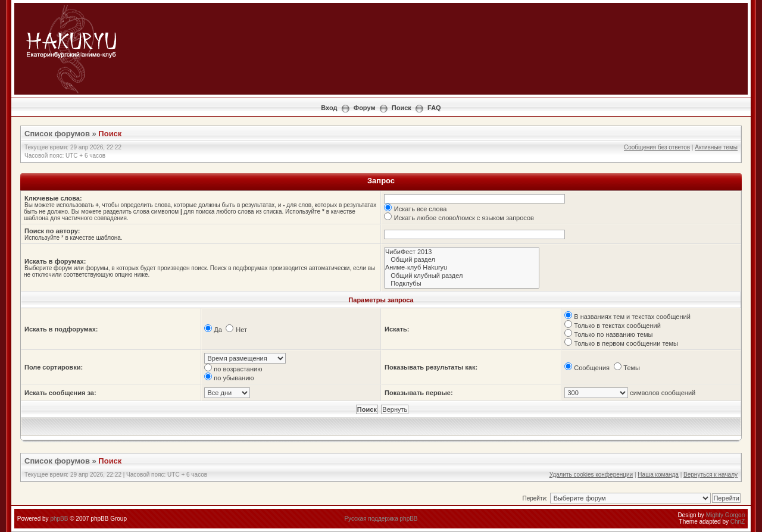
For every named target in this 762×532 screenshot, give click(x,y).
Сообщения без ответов (657, 147)
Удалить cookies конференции (591, 475)
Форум (365, 108)
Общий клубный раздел (462, 276)
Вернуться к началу (711, 475)
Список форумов (57, 134)
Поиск (402, 108)
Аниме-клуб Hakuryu (462, 267)
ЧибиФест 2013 (462, 252)
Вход (329, 108)
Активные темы (716, 147)
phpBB (59, 519)
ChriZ (738, 522)
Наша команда (658, 475)
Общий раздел (462, 260)
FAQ (434, 108)
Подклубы (462, 284)
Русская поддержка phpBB (381, 519)
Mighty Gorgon (726, 515)
